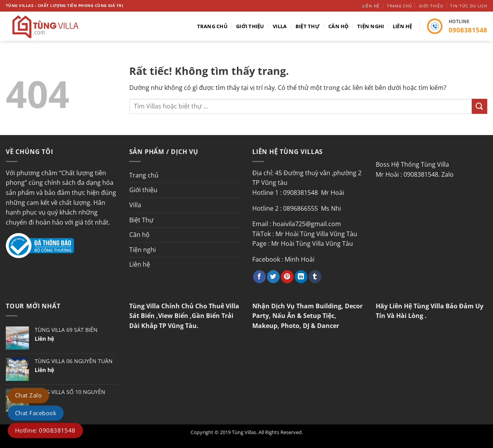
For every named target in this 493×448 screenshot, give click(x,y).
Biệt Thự (308, 26)
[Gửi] (479, 106)
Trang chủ (399, 6)
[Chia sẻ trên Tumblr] (315, 277)
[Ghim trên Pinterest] (287, 277)
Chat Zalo (28, 395)
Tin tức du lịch (469, 6)
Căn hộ (339, 26)
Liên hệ (371, 6)
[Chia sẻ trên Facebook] (259, 277)
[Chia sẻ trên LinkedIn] (301, 277)
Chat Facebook (36, 413)
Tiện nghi (371, 26)
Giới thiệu (431, 6)
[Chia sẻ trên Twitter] (273, 277)
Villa (280, 26)
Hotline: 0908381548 (45, 430)
